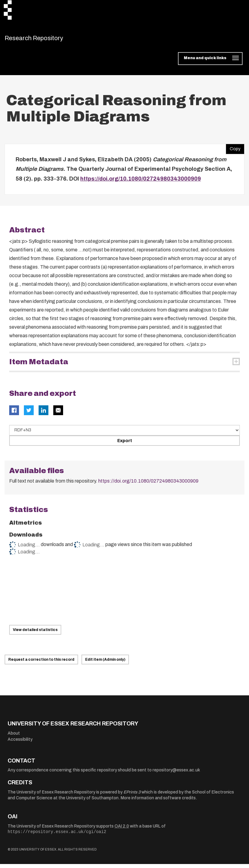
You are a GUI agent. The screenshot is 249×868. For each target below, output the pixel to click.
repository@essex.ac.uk (176, 774)
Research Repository (48, 40)
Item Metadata (39, 366)
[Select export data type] (124, 434)
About (14, 737)
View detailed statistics (35, 634)
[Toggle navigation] (210, 63)
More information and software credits (158, 802)
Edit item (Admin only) (105, 663)
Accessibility (20, 743)
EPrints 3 (132, 796)
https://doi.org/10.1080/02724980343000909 (141, 182)
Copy (233, 151)
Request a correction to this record (41, 663)
